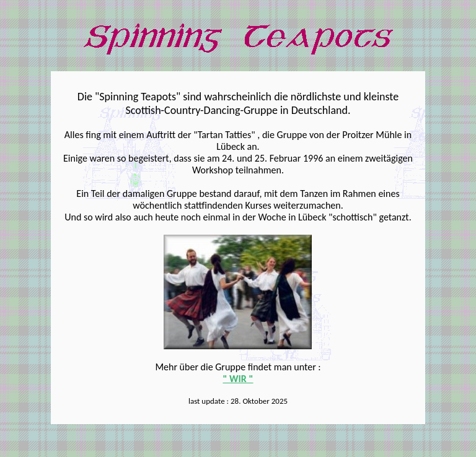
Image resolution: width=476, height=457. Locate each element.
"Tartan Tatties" (224, 135)
